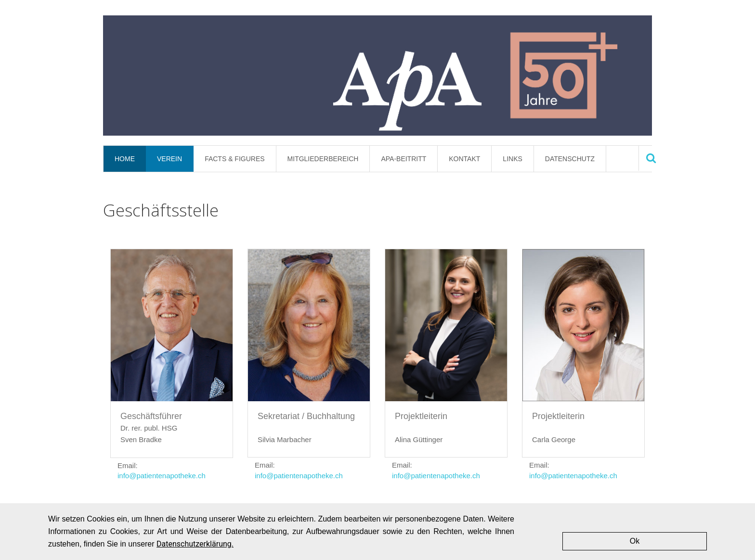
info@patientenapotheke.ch (162, 476)
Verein (169, 159)
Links (512, 159)
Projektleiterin (421, 416)
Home (125, 159)
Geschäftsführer (151, 416)
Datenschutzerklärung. (195, 544)
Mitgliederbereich (323, 159)
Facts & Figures (234, 159)
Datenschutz (570, 159)
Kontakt (464, 159)
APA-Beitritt (404, 159)
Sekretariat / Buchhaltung (306, 416)
